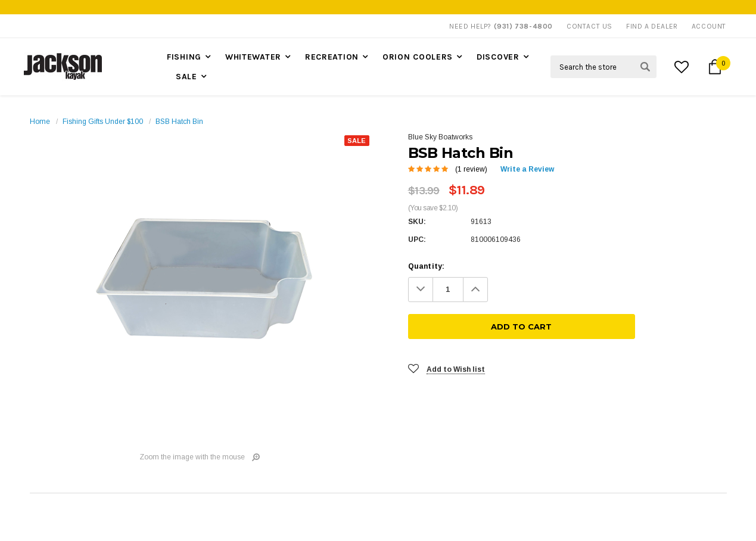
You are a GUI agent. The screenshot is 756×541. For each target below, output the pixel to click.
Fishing (184, 57)
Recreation (332, 57)
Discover (498, 57)
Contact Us (589, 26)
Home (40, 122)
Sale (186, 77)
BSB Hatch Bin (179, 122)
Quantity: (427, 266)
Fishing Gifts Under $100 (103, 122)
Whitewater (253, 57)
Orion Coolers (418, 57)
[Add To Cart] (614, 290)
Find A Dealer (652, 26)
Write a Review (527, 169)
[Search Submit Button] (645, 67)
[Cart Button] (715, 67)
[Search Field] (603, 67)
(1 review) (471, 169)
